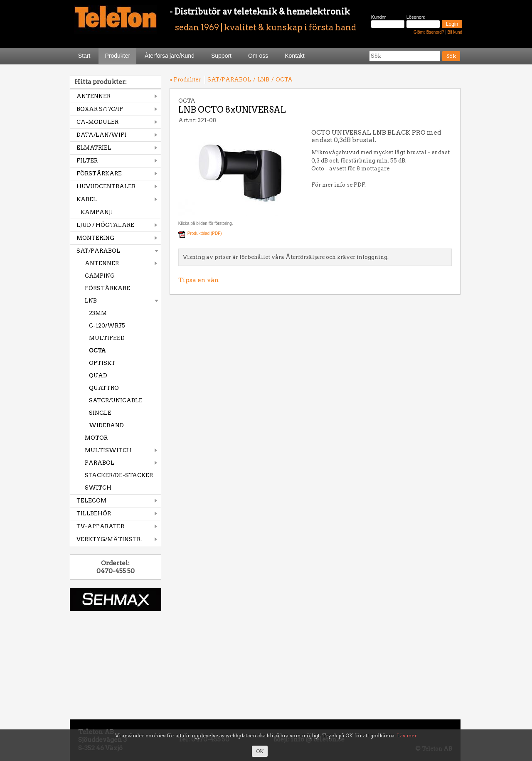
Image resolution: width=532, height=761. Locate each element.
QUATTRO (104, 388)
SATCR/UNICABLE (116, 400)
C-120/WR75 (107, 326)
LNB (91, 301)
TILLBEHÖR (94, 513)
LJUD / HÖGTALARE (105, 225)
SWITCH (98, 488)
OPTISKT (102, 363)
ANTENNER (94, 96)
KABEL (87, 199)
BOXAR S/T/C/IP (100, 109)
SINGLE (100, 413)
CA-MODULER (97, 122)
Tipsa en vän (199, 280)
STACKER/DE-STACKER (119, 475)
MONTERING (95, 238)
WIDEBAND (106, 425)
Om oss (258, 56)
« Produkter (185, 80)
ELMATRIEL (94, 148)
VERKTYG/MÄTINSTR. (109, 539)
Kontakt (294, 56)
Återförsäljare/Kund (170, 56)
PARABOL (100, 463)
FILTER (87, 161)
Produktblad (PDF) (205, 233)
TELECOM (91, 501)
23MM (98, 313)
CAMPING (100, 276)
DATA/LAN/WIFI (101, 135)
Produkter (117, 56)
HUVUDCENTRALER (106, 186)
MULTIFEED (107, 338)
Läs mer (407, 735)
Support (221, 56)
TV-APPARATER (100, 526)
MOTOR (96, 438)
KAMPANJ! (97, 212)
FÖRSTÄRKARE (99, 174)
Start (84, 56)
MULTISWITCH (108, 450)
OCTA (97, 351)
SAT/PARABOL (98, 251)
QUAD (98, 376)
